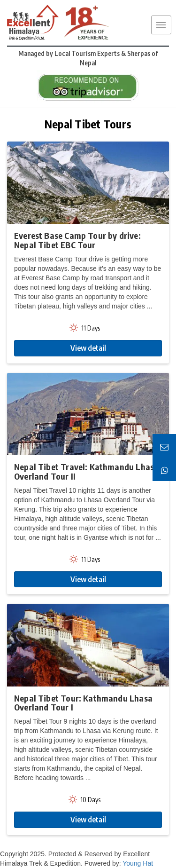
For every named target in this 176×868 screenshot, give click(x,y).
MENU (161, 25)
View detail (88, 348)
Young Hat (138, 863)
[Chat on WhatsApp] (164, 469)
